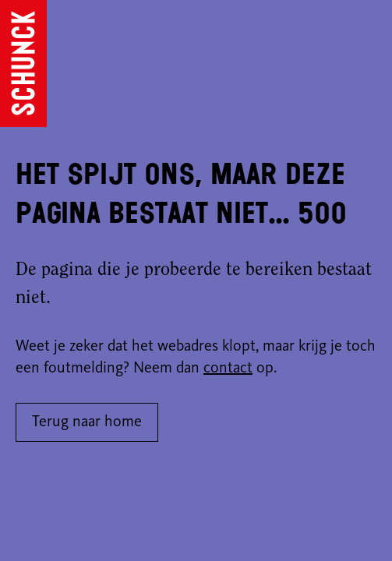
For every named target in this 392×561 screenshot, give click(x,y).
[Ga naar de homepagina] (23, 64)
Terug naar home (87, 422)
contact (228, 369)
